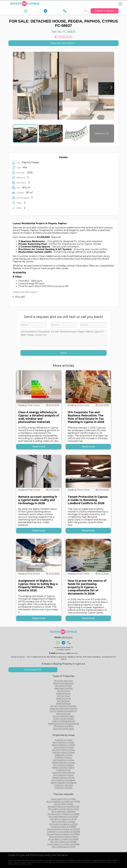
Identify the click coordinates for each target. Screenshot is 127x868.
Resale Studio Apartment (63, 683)
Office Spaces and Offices (63, 726)
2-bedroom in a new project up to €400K (63, 832)
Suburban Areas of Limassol (63, 752)
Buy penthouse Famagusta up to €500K (63, 834)
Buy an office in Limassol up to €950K (63, 839)
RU (86, 11)
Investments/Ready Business (63, 721)
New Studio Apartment (63, 681)
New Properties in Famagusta (63, 780)
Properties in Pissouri (63, 757)
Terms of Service (22, 864)
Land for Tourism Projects (63, 718)
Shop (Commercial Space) (63, 729)
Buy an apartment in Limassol (63, 799)
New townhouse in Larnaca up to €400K (63, 829)
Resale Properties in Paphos (63, 767)
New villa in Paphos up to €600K (63, 842)
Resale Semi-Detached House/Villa (63, 708)
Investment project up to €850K (63, 827)
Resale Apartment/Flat (63, 688)
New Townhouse (63, 696)
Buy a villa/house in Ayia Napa (63, 811)
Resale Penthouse (63, 693)
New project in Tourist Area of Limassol (63, 809)
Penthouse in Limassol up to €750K (63, 824)
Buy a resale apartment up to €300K (63, 816)
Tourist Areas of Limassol (63, 747)
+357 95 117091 (67, 637)
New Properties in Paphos (63, 765)
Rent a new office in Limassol (63, 821)
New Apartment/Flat (63, 686)
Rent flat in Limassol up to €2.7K (63, 819)
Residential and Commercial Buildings (63, 724)
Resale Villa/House (63, 703)
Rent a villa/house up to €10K (63, 847)
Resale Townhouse (63, 698)
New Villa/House (63, 701)
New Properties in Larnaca (63, 760)
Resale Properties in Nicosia (63, 778)
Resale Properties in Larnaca (63, 762)
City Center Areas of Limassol (63, 750)
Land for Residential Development (63, 711)
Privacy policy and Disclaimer (52, 855)
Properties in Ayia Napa (63, 785)
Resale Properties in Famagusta (63, 783)
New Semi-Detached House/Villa (63, 706)
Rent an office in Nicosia (63, 804)
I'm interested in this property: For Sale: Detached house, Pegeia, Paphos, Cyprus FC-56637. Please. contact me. (64, 338)
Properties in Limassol (63, 740)
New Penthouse (63, 691)
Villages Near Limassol (63, 755)
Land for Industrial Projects (63, 716)
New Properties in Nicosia (63, 775)
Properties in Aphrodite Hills (63, 772)
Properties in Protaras (63, 788)
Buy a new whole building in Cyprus (63, 837)
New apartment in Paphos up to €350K (63, 814)
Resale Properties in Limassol (63, 745)
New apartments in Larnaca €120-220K (63, 806)
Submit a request (105, 11)
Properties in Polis (63, 770)
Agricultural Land (63, 713)
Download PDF (33, 670)
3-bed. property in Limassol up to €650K (63, 844)
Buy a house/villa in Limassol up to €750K (63, 801)
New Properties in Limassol (63, 742)
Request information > (63, 43)
